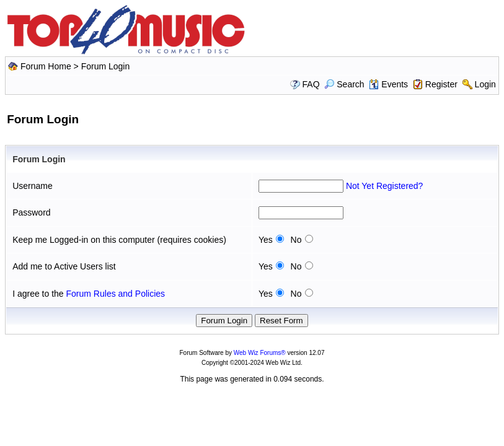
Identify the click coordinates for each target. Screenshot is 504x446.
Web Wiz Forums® (260, 353)
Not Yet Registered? (385, 186)
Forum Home (46, 66)
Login (485, 84)
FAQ (311, 84)
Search (344, 84)
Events (388, 84)
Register (441, 84)
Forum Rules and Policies (116, 294)
